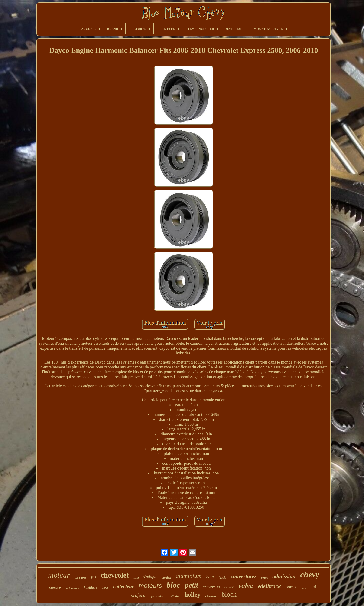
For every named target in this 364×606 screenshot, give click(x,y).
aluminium (189, 576)
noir (314, 587)
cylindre (174, 596)
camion (166, 578)
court (264, 578)
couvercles (211, 587)
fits (94, 577)
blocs (105, 588)
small (136, 578)
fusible (222, 578)
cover (229, 587)
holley (192, 595)
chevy (310, 575)
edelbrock (269, 586)
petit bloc (158, 596)
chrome (211, 596)
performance (72, 588)
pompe (292, 587)
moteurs (150, 586)
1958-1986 (81, 578)
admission (284, 576)
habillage (90, 587)
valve (246, 585)
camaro (55, 587)
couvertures (244, 576)
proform (139, 595)
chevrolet (115, 575)
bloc (174, 585)
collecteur (124, 586)
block (229, 594)
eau (304, 588)
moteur (59, 575)
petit (191, 585)
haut (210, 577)
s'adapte (150, 577)
